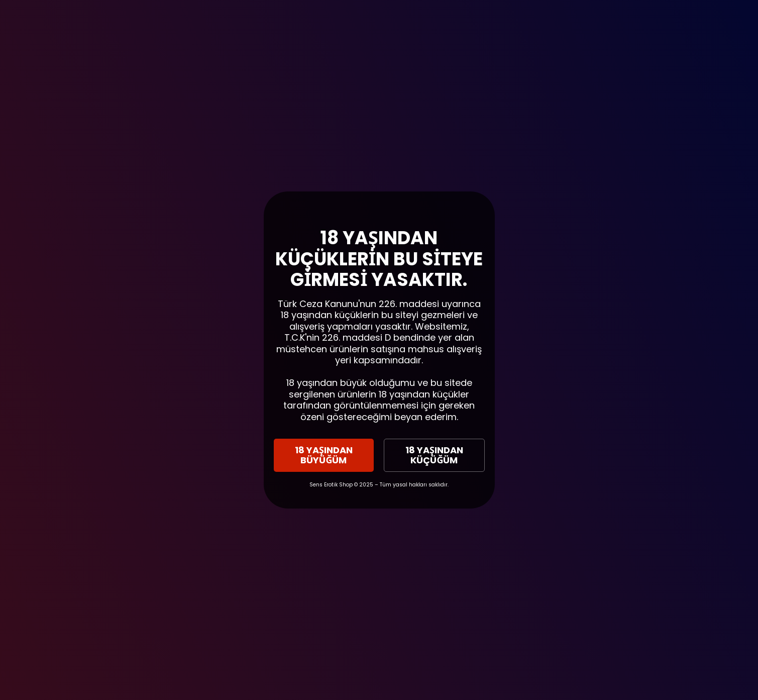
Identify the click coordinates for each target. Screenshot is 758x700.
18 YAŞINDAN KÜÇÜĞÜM (434, 455)
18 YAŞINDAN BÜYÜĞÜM (324, 455)
